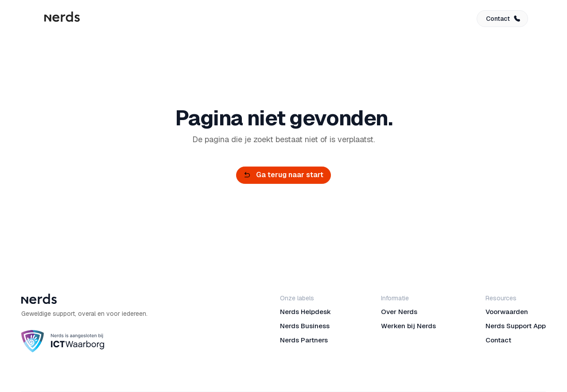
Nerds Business (305, 326)
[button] (502, 19)
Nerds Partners (304, 340)
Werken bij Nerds (408, 326)
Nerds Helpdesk (305, 312)
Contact (498, 340)
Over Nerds (399, 312)
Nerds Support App (516, 326)
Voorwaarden (507, 312)
